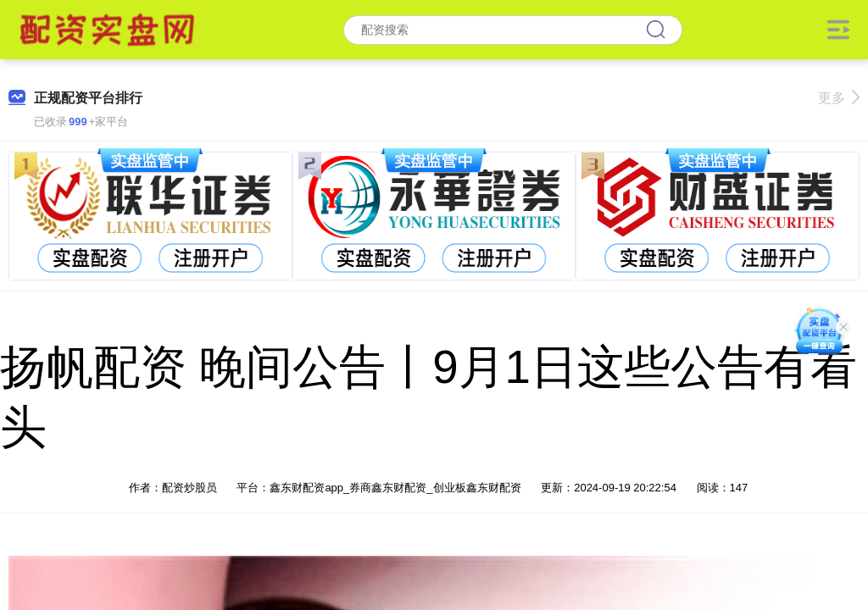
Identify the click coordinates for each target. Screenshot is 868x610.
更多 (839, 98)
